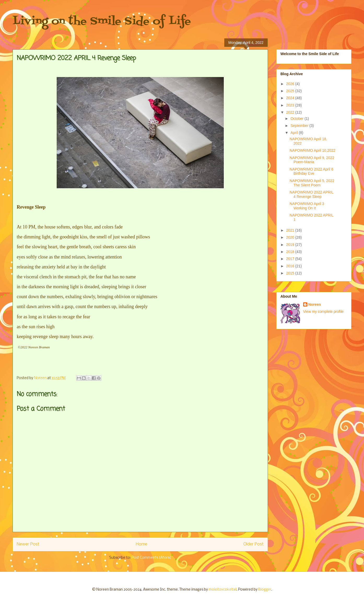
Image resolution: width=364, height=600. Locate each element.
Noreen (315, 304)
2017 (291, 259)
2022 (291, 112)
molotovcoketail (223, 590)
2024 (291, 98)
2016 (291, 266)
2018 (291, 252)
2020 (291, 237)
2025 (291, 91)
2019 (291, 245)
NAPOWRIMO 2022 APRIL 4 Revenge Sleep (312, 194)
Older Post (254, 544)
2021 (291, 230)
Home (142, 544)
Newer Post (28, 544)
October (297, 119)
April (295, 133)
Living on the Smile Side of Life (102, 22)
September (300, 126)
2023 (291, 105)
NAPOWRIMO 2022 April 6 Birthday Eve (311, 171)
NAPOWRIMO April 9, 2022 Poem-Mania (312, 160)
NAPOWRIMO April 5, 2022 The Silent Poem (312, 183)
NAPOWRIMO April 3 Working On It (307, 206)
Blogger (265, 590)
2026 (291, 84)
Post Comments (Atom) (151, 558)
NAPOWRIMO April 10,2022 (312, 150)
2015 (291, 273)
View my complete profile (323, 311)
